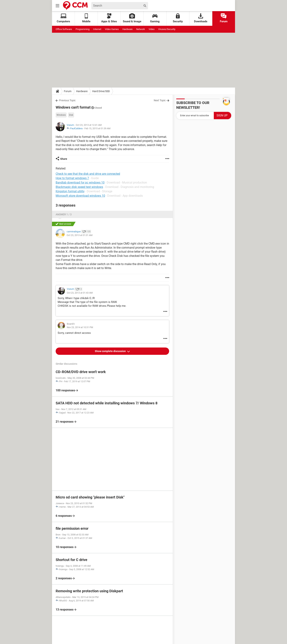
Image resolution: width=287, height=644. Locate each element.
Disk (71, 115)
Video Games (112, 29)
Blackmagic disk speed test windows (79, 187)
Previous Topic (67, 100)
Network (141, 29)
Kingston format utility (70, 191)
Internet (97, 29)
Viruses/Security (167, 29)
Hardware (127, 29)
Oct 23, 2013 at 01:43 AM (80, 293)
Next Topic (160, 100)
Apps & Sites (109, 18)
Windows (61, 115)
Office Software (64, 29)
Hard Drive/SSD (101, 91)
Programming (83, 29)
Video (152, 29)
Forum (224, 18)
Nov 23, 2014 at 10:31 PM (80, 327)
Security (178, 18)
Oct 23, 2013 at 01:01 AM (80, 235)
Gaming (155, 18)
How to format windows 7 (72, 178)
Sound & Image (132, 18)
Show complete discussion (111, 351)
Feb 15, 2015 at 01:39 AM (97, 128)
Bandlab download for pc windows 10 (80, 183)
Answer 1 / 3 (64, 214)
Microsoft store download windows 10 (80, 196)
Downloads (201, 18)
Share (64, 159)
